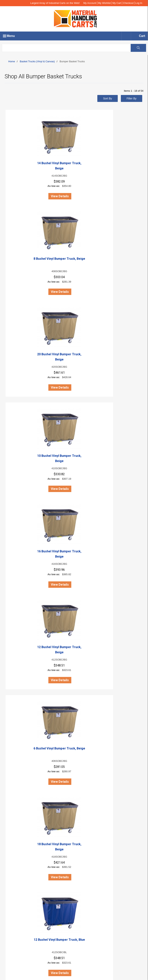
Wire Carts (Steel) (21, 907)
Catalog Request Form (24, 848)
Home (12, 61)
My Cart (117, 3)
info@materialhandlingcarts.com (27, 775)
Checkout (128, 3)
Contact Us (17, 802)
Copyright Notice (20, 819)
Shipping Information (22, 869)
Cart (142, 36)
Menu (11, 36)
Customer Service (21, 865)
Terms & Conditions (22, 874)
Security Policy (19, 861)
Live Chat (13, 785)
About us (15, 798)
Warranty (15, 878)
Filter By (132, 98)
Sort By (108, 98)
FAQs (13, 815)
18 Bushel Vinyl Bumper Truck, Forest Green (74, 660)
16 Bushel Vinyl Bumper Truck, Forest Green (120, 660)
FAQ (13, 882)
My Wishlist (104, 3)
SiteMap (15, 832)
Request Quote (19, 886)
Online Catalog (19, 823)
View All (138, 714)
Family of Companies (23, 844)
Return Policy (18, 857)
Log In (139, 3)
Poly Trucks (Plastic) (22, 903)
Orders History (19, 811)
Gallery (14, 828)
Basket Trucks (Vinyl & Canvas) (37, 61)
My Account (90, 3)
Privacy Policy (18, 852)
